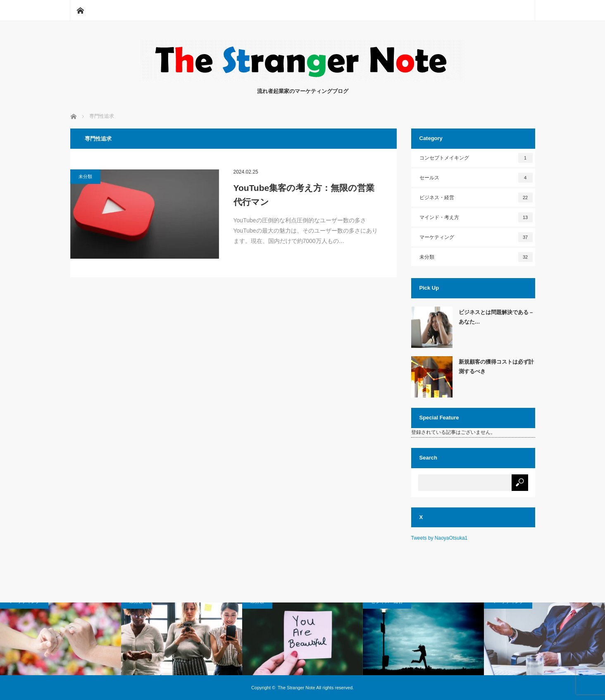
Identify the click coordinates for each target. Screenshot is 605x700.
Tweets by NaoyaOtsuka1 (439, 538)
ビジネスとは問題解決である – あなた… (496, 317)
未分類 (85, 176)
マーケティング (476, 237)
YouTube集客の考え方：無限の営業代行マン (304, 195)
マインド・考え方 (476, 217)
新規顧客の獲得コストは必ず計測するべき (496, 367)
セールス (476, 178)
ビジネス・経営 (476, 198)
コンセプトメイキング (476, 158)
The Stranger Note (297, 688)
